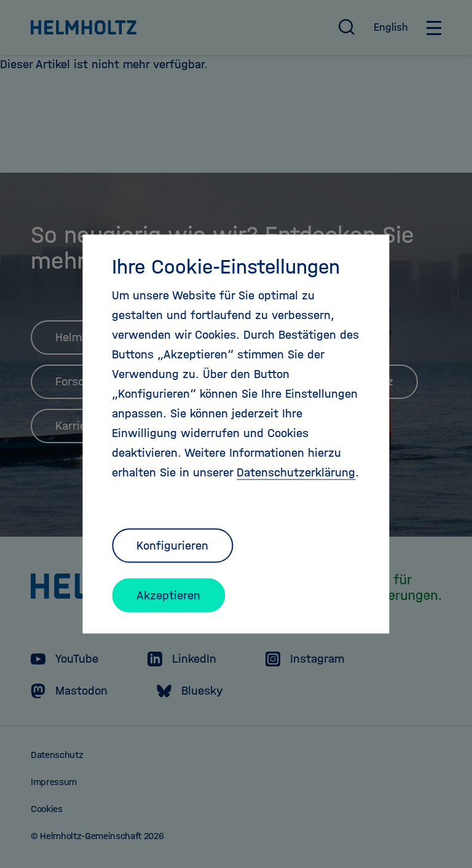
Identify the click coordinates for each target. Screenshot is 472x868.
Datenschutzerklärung (296, 472)
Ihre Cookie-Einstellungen (226, 267)
